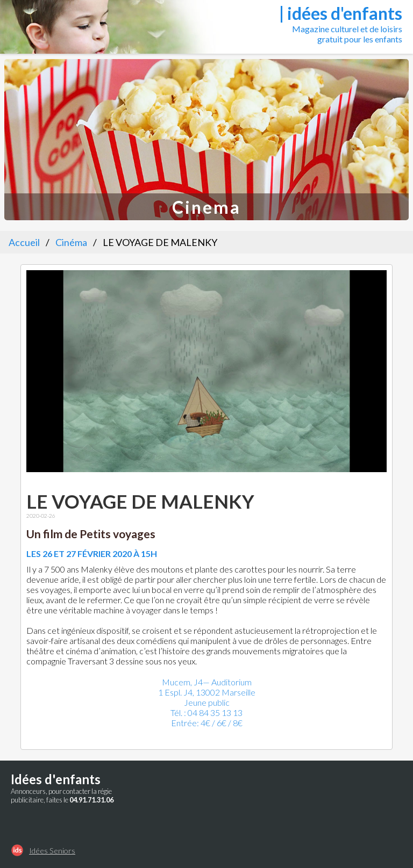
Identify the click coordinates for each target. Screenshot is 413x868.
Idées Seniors (52, 851)
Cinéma (71, 242)
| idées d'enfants (341, 13)
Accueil (24, 242)
